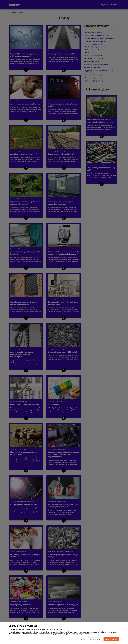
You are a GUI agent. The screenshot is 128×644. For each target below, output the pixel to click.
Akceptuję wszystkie (111, 639)
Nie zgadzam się (95, 639)
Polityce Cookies (84, 634)
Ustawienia (82, 639)
